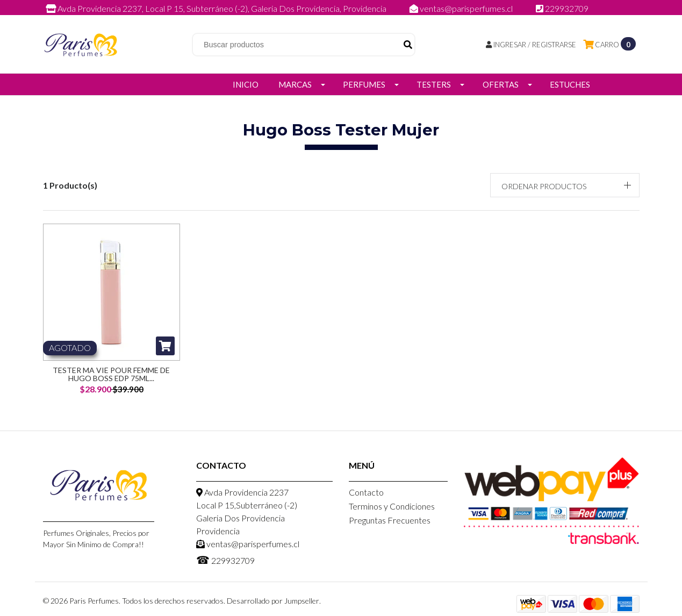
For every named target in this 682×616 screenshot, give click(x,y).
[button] (565, 185)
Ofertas (501, 84)
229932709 (562, 8)
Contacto (366, 492)
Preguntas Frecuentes (390, 520)
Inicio (246, 84)
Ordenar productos (544, 186)
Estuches (570, 84)
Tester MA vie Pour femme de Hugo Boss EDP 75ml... (111, 374)
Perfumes (364, 84)
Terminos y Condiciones (392, 506)
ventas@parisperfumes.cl (462, 8)
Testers (434, 84)
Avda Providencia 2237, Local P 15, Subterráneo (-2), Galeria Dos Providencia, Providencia (217, 8)
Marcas (295, 84)
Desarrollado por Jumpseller (273, 601)
